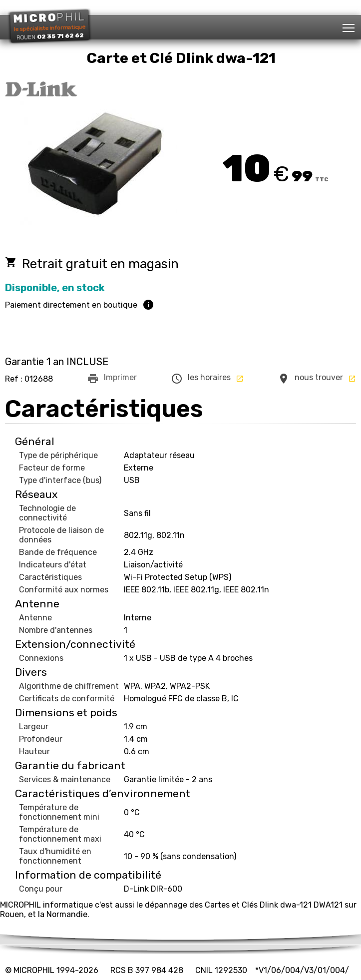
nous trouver (317, 379)
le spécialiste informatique (49, 25)
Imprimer (112, 379)
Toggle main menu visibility (349, 25)
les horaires (207, 379)
